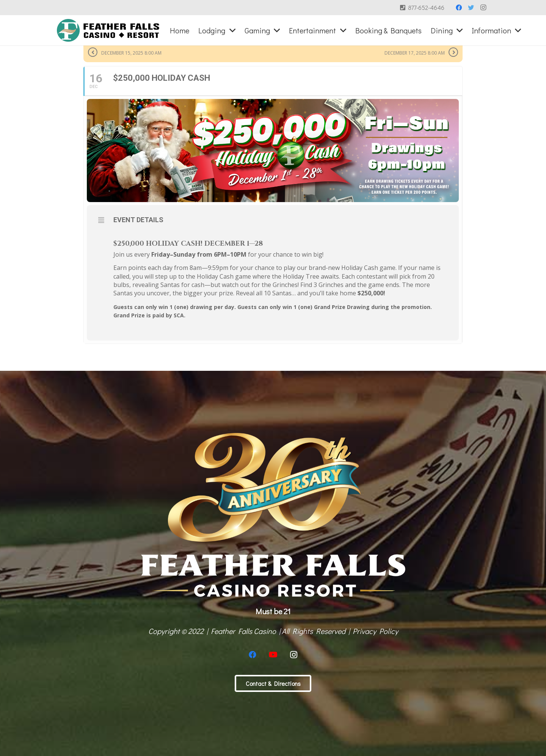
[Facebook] (459, 8)
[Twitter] (471, 8)
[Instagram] (483, 8)
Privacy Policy (375, 631)
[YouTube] (273, 655)
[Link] (108, 30)
